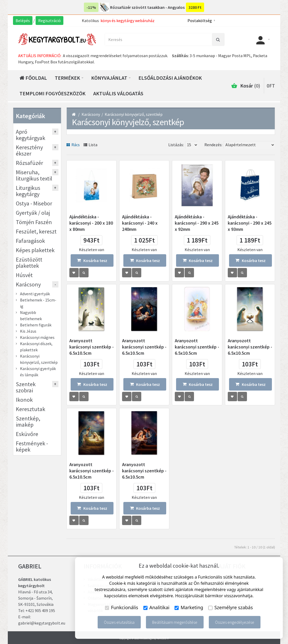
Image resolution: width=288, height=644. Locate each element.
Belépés (23, 21)
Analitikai (156, 607)
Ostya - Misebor (34, 203)
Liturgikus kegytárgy (28, 191)
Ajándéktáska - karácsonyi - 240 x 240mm (140, 223)
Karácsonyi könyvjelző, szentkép (134, 114)
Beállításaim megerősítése (175, 622)
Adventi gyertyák (35, 294)
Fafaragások (30, 241)
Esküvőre (27, 434)
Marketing (189, 607)
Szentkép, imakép (28, 421)
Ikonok (24, 400)
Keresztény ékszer (29, 150)
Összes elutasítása (119, 622)
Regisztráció (49, 21)
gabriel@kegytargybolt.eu (42, 623)
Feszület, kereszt (36, 231)
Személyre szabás (230, 607)
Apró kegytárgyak (31, 135)
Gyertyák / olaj (33, 213)
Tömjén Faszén (34, 222)
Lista (91, 145)
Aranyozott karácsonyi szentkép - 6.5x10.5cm (92, 347)
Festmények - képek (32, 446)
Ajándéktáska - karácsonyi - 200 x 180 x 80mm (91, 223)
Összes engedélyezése (235, 622)
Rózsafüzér (29, 163)
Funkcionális (122, 607)
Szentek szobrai (26, 387)
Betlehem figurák (36, 325)
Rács (73, 145)
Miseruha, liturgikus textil (34, 175)
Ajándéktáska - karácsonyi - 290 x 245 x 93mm (250, 223)
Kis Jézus (28, 331)
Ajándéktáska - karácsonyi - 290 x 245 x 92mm (197, 223)
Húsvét (24, 275)
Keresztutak (31, 409)
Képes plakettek (35, 250)
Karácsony (91, 114)
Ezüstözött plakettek (29, 263)
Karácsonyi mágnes (37, 337)
